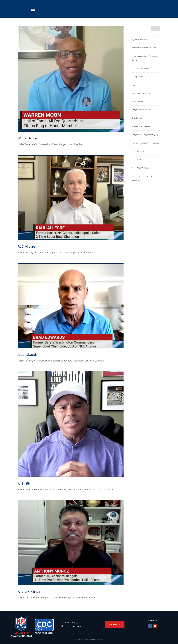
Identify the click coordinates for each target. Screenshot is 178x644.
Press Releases (138, 101)
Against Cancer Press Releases (144, 48)
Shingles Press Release (141, 126)
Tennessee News (139, 151)
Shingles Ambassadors (141, 110)
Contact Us (115, 624)
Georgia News (137, 77)
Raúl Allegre (26, 247)
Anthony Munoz (29, 592)
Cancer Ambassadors (140, 68)
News (134, 85)
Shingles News (138, 118)
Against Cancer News (140, 39)
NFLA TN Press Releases (141, 93)
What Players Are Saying (71, 626)
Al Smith (24, 484)
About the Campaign (70, 623)
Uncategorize (137, 159)
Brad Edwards (28, 355)
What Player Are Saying (141, 168)
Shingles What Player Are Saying (145, 135)
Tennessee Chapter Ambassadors (145, 143)
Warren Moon (27, 138)
